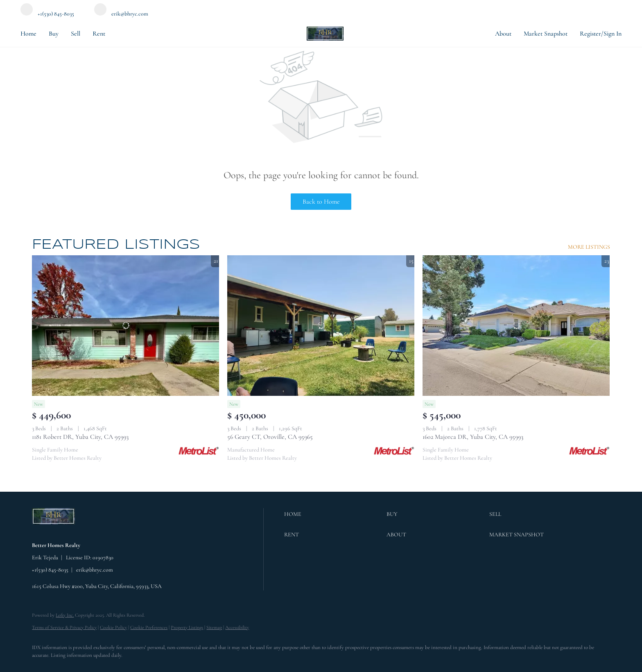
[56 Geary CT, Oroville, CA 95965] (321, 326)
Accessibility (237, 627)
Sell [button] (76, 34)
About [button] (503, 34)
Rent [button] (99, 34)
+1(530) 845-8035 (50, 570)
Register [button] (590, 34)
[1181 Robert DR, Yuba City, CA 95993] (125, 326)
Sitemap (214, 627)
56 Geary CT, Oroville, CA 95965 (270, 437)
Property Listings (187, 627)
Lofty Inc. (65, 615)
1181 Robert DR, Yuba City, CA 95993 (80, 437)
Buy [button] (54, 34)
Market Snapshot (546, 34)
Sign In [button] (613, 34)
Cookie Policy (113, 627)
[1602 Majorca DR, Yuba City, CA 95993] (516, 326)
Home (28, 34)
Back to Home (321, 202)
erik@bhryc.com (95, 570)
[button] (333, 514)
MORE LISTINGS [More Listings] (589, 247)
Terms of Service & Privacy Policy (64, 627)
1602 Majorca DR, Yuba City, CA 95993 (473, 437)
